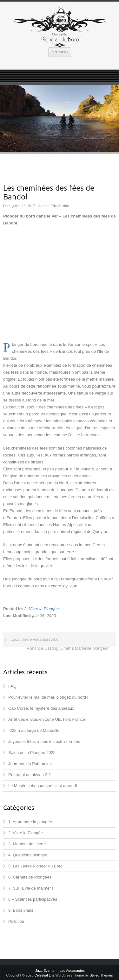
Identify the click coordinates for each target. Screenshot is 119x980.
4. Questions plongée (28, 855)
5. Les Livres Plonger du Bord (35, 866)
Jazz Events (45, 971)
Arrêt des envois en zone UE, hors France (47, 719)
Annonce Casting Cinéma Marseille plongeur (68, 648)
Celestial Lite (44, 975)
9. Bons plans (21, 910)
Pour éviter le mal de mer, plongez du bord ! (48, 697)
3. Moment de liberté (27, 844)
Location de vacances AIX (34, 639)
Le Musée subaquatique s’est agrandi (43, 786)
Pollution (16, 921)
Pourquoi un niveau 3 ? (30, 775)
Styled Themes (101, 975)
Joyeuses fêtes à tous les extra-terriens (44, 741)
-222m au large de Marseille (34, 730)
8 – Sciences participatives (33, 899)
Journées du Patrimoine (30, 764)
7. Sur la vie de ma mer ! (31, 888)
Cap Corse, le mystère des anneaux (41, 708)
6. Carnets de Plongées (30, 877)
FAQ (12, 686)
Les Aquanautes (72, 971)
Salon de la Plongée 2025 (32, 753)
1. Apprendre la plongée (30, 822)
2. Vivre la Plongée (41, 609)
